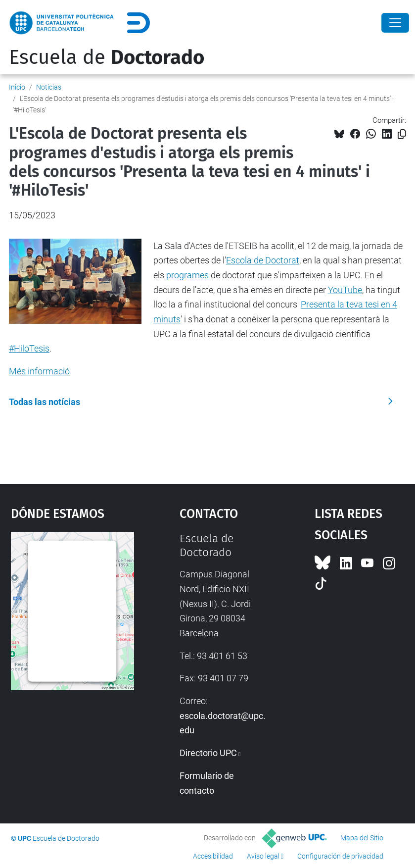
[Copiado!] (402, 134)
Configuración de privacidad (340, 856)
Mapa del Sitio (362, 838)
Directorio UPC (208, 753)
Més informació (39, 371)
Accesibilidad (213, 856)
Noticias (49, 87)
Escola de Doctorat (263, 260)
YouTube (345, 290)
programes (187, 275)
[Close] (395, 23)
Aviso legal (263, 856)
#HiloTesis (29, 348)
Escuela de (107, 57)
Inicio (17, 87)
